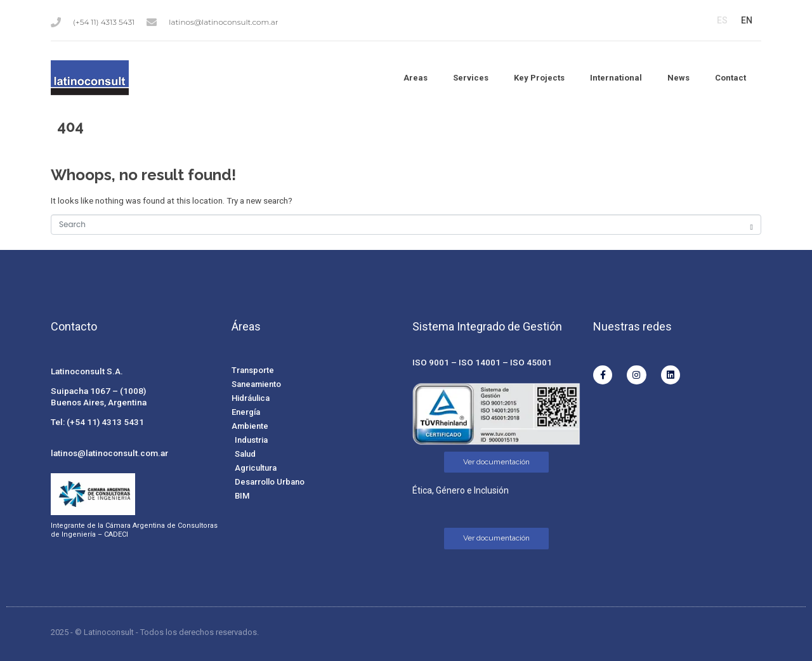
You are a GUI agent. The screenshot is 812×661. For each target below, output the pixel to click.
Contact (730, 78)
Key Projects (539, 78)
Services (471, 78)
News (678, 78)
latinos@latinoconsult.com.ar (109, 453)
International (616, 78)
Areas (416, 78)
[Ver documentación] (496, 462)
